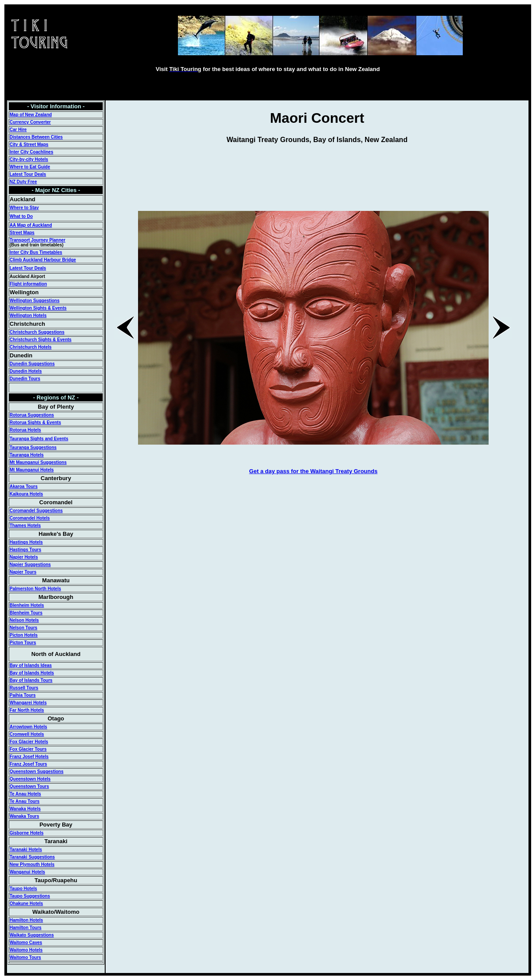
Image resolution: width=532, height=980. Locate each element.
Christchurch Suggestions (37, 332)
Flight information (28, 284)
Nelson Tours (23, 628)
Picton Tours (23, 643)
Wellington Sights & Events (38, 308)
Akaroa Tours (24, 486)
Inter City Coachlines (31, 152)
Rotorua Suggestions (32, 415)
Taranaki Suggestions (32, 857)
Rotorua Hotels (25, 430)
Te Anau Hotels (25, 794)
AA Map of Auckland (31, 225)
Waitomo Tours (25, 957)
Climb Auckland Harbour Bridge (43, 260)
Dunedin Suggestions (32, 364)
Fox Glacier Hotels (29, 742)
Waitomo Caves (26, 943)
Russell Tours (24, 688)
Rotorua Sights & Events (35, 422)
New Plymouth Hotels (32, 864)
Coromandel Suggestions (36, 511)
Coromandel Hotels (30, 518)
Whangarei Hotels (28, 703)
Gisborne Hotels (27, 833)
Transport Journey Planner (37, 240)
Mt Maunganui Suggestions (38, 462)
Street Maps (22, 233)
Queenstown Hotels (30, 779)
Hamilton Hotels (26, 920)
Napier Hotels (24, 557)
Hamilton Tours (26, 928)
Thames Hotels (25, 526)
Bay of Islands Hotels (32, 673)
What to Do (21, 216)
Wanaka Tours (24, 816)
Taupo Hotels (23, 889)
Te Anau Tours (25, 801)
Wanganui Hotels (27, 872)
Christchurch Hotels (31, 347)
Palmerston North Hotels (35, 589)
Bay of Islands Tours (31, 680)
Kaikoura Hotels (26, 494)
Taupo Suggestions (30, 896)
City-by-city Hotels (29, 159)
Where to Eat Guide (30, 167)
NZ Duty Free (23, 182)
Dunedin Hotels (26, 371)
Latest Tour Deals (28, 174)
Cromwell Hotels (27, 734)
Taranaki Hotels (26, 850)
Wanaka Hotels (25, 809)
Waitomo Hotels (26, 950)
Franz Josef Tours (28, 764)
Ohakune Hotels (26, 903)
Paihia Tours (23, 695)
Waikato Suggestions (32, 935)
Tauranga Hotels (27, 455)
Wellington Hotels (28, 315)
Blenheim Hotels (27, 605)
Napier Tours (23, 572)
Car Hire (18, 130)
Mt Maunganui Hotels (32, 470)
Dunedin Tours (25, 379)
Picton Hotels (24, 635)
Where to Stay (24, 208)
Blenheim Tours (26, 613)
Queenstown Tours (29, 786)
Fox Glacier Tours (28, 749)
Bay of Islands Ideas (31, 665)
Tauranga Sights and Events (39, 439)
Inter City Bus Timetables (36, 252)
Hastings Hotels (26, 542)
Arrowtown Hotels (28, 727)
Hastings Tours (25, 550)
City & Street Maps (29, 144)
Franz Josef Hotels (29, 757)
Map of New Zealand (31, 115)
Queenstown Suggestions (37, 772)
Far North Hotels (27, 710)
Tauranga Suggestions (33, 447)
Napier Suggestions (30, 565)
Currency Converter (30, 122)
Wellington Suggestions (35, 301)
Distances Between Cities (36, 137)
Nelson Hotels (24, 620)
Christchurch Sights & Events (41, 340)
